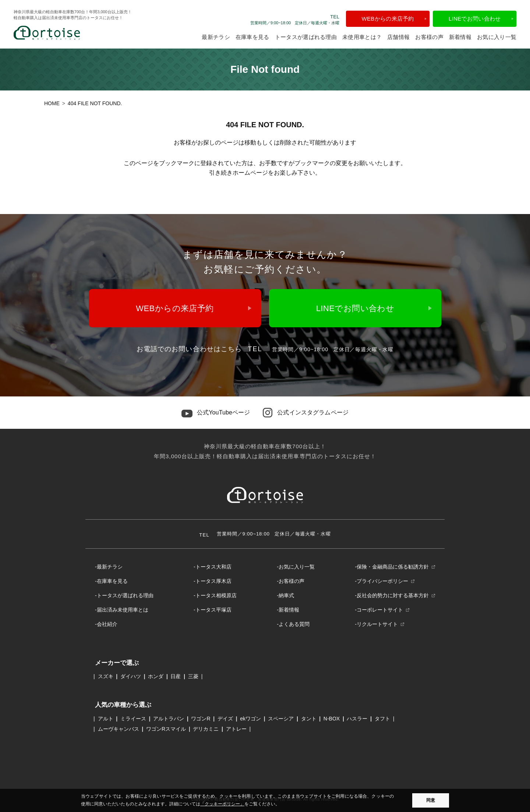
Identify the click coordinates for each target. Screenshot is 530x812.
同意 (431, 800)
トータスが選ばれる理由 (306, 37)
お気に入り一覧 (497, 37)
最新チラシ (216, 37)
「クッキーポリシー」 (222, 804)
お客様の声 (429, 37)
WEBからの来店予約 (388, 19)
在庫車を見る (252, 37)
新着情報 (460, 37)
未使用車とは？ (362, 37)
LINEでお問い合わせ (475, 19)
